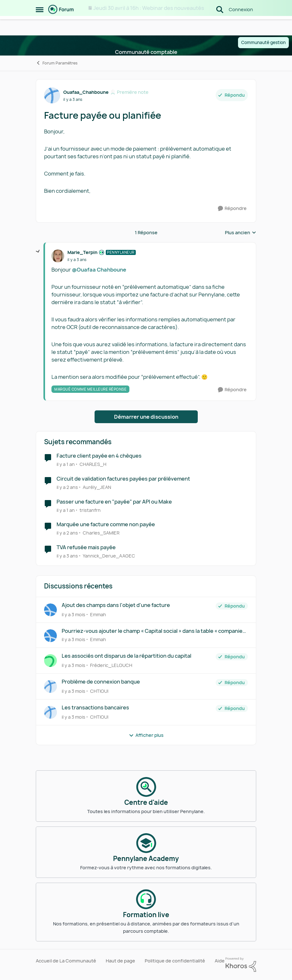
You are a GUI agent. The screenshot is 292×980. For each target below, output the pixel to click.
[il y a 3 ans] (67, 556)
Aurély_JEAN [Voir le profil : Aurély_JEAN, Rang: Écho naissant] (97, 487)
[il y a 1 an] (66, 464)
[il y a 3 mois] (73, 614)
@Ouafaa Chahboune (99, 270)
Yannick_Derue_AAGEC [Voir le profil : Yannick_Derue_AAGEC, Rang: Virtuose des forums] (109, 556)
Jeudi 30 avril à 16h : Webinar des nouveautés (149, 8)
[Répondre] (232, 209)
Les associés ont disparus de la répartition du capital (127, 656)
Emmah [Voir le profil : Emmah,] (98, 614)
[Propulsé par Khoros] (241, 965)
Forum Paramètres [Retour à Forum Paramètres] (57, 63)
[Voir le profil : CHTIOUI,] (50, 686)
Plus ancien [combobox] (241, 233)
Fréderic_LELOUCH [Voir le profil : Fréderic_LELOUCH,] (111, 665)
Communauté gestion (263, 42)
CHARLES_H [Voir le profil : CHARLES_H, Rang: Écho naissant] (93, 464)
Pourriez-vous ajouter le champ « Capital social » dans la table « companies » (154, 631)
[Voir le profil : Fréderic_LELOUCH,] (50, 661)
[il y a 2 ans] (67, 487)
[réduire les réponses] (38, 251)
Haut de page (120, 961)
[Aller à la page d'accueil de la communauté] (61, 26)
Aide (220, 961)
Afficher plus (146, 735)
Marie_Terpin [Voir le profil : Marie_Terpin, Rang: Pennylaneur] (82, 252)
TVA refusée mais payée (86, 547)
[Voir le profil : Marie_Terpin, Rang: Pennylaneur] (58, 256)
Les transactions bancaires (95, 708)
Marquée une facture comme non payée (106, 524)
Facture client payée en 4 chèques (99, 456)
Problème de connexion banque (101, 682)
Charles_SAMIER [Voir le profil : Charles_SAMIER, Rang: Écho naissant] (101, 533)
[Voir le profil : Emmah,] (50, 610)
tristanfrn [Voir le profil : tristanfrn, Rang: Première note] (90, 510)
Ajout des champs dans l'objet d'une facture (116, 605)
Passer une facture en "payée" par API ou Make (114, 502)
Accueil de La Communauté (66, 961)
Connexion (241, 25)
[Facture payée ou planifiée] (77, 260)
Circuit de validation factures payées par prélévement (123, 479)
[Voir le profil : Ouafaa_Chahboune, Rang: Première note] (52, 95)
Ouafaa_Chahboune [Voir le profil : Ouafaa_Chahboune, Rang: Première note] (86, 92)
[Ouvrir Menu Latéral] (40, 26)
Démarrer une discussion (146, 417)
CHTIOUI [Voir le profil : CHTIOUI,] (99, 691)
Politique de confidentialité (175, 961)
